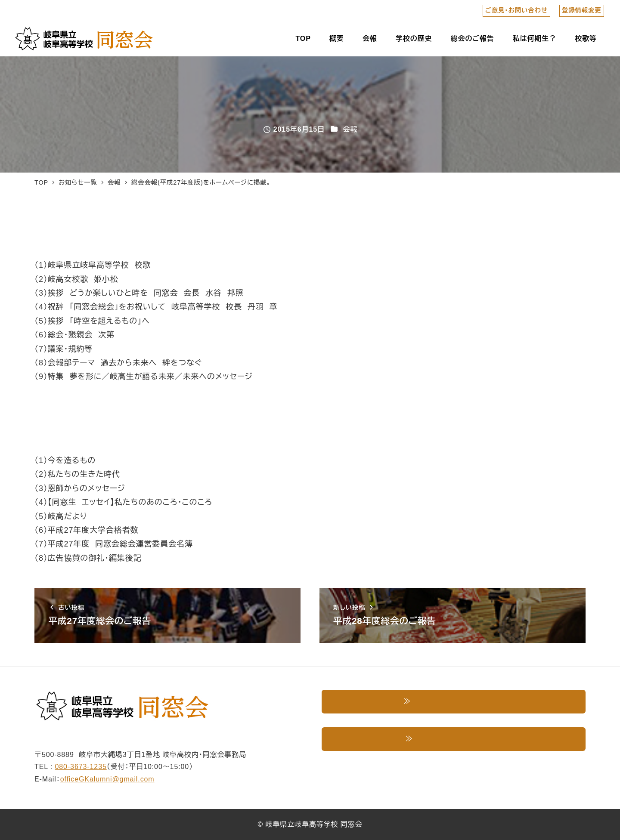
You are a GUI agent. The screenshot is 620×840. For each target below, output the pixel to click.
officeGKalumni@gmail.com (107, 779)
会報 (350, 129)
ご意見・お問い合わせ (516, 10)
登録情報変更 (582, 10)
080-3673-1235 (81, 767)
